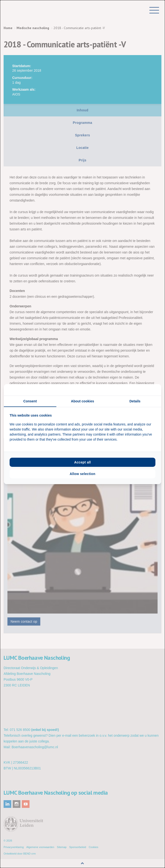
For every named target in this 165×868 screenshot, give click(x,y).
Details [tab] (135, 401)
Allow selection (82, 474)
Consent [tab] (30, 401)
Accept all (82, 462)
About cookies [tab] (82, 401)
